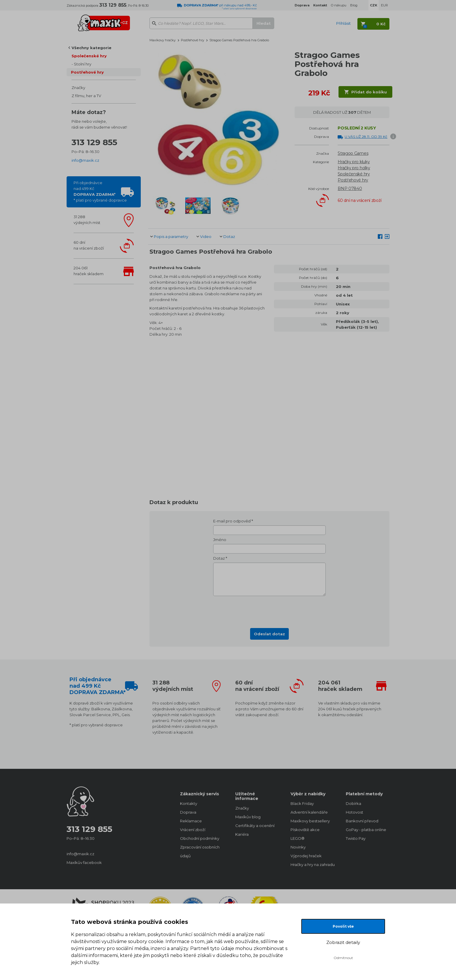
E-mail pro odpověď (232, 521)
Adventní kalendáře (309, 812)
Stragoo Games (353, 153)
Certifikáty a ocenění (255, 826)
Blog (354, 5)
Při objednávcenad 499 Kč (100, 191)
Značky (78, 88)
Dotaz (229, 236)
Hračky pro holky (354, 168)
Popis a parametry (171, 236)
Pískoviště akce (305, 830)
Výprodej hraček (306, 856)
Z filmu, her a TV (86, 96)
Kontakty (189, 803)
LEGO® (298, 838)
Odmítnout (343, 958)
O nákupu (339, 5)
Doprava (188, 812)
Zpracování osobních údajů (200, 851)
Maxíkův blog (248, 817)
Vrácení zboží (193, 830)
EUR (384, 5)
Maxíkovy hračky (163, 40)
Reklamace (191, 821)
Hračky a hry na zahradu (312, 865)
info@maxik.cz (85, 160)
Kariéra (242, 834)
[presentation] (270, 610)
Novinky (298, 847)
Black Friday (302, 803)
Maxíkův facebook (84, 862)
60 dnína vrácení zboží (89, 245)
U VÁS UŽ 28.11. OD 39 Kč (366, 137)
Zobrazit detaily (343, 942)
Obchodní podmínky (200, 838)
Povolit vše (343, 926)
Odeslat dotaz (269, 634)
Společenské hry (89, 56)
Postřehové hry (87, 72)
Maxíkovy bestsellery (310, 821)
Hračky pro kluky (354, 162)
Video (206, 236)
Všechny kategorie (91, 48)
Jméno (220, 540)
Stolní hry (83, 64)
